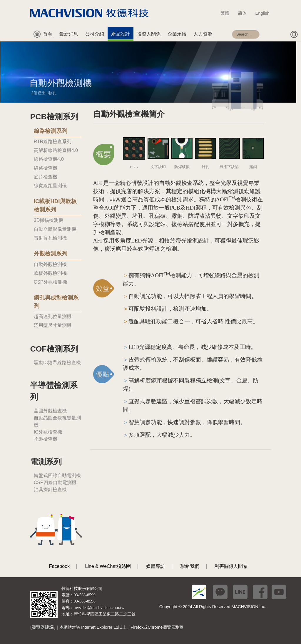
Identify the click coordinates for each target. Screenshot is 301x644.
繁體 (228, 13)
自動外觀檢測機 (50, 264)
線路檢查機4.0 (49, 159)
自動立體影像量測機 (55, 229)
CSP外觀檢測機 (50, 282)
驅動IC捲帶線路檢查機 (57, 363)
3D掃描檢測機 (49, 220)
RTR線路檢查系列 (53, 142)
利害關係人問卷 (231, 566)
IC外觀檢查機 (48, 432)
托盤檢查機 (46, 439)
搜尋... (232, 27)
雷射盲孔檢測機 (50, 238)
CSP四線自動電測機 (55, 482)
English (262, 13)
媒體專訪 (155, 566)
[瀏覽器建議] (43, 627)
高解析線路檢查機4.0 (56, 150)
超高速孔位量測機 (53, 316)
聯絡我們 (190, 566)
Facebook (59, 566)
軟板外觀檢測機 (50, 273)
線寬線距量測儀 (50, 186)
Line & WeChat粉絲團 (108, 566)
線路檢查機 (46, 168)
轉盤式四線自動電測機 (57, 475)
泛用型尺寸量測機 (53, 325)
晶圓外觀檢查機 (50, 411)
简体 (245, 13)
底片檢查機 (46, 177)
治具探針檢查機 (50, 490)
